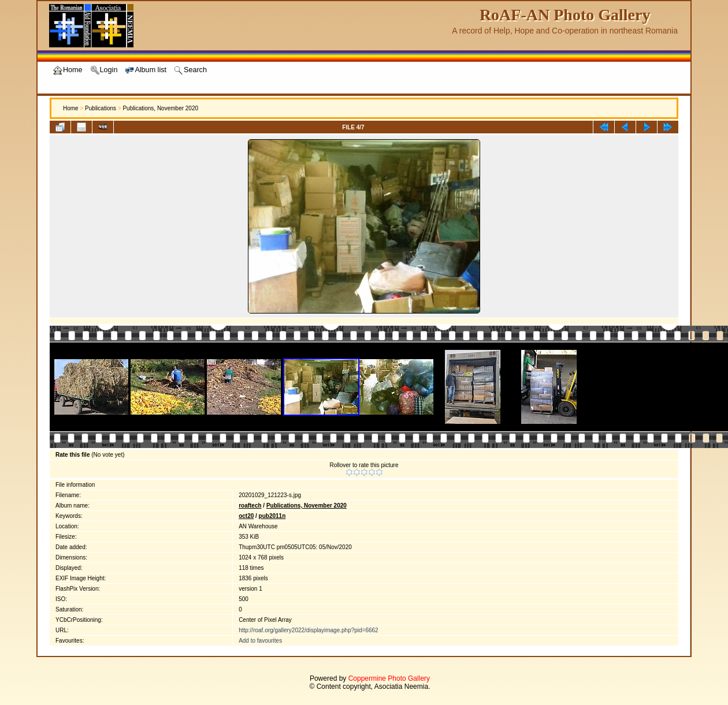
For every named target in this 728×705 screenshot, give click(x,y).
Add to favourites (260, 641)
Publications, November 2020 (160, 108)
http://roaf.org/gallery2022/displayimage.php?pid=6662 (309, 630)
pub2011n (272, 516)
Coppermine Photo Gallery (389, 678)
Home (71, 108)
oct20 (246, 516)
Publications (101, 108)
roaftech (250, 506)
